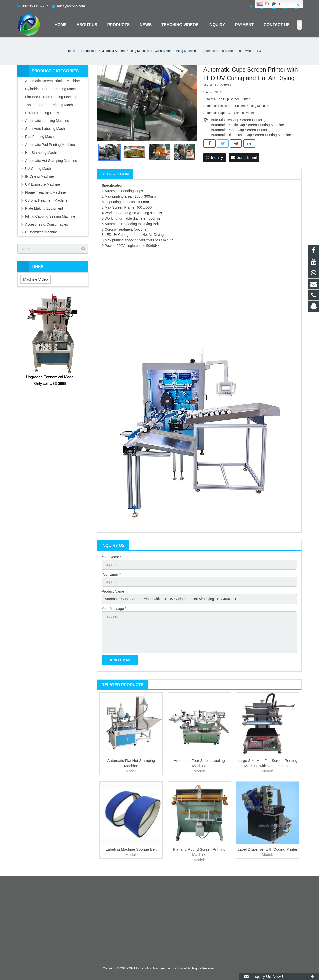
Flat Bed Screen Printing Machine (51, 97)
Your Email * (111, 574)
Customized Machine (41, 232)
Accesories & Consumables (46, 224)
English (268, 4)
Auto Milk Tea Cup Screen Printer (237, 120)
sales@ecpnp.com (71, 6)
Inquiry (214, 157)
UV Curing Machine (40, 169)
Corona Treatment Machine (46, 200)
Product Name (113, 591)
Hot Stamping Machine (43, 153)
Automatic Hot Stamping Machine (51, 161)
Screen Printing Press (42, 113)
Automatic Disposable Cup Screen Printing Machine (251, 135)
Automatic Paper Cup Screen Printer (239, 130)
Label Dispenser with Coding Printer (268, 849)
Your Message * (114, 609)
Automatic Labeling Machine (47, 121)
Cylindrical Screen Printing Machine (53, 89)
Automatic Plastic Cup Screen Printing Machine (247, 125)
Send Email (244, 157)
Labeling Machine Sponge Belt (131, 849)
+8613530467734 (35, 6)
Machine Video (36, 279)
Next (191, 103)
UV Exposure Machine (42, 184)
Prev (103, 103)
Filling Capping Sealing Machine (50, 216)
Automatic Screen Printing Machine (52, 81)
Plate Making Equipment (44, 208)
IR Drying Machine (40, 176)
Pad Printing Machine (42, 137)
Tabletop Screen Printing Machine (51, 105)
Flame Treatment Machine (45, 192)
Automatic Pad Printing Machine (50, 145)
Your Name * (112, 557)
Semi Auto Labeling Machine (47, 129)
